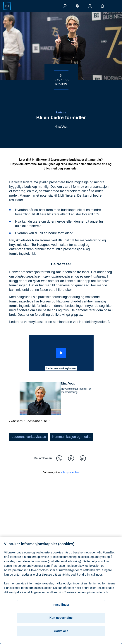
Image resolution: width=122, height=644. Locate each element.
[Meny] (115, 6)
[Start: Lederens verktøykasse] (61, 353)
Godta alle (61, 631)
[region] (61, 590)
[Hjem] (7, 6)
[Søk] (65, 6)
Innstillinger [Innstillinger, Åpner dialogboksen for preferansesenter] (61, 605)
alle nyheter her (70, 472)
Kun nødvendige (61, 618)
